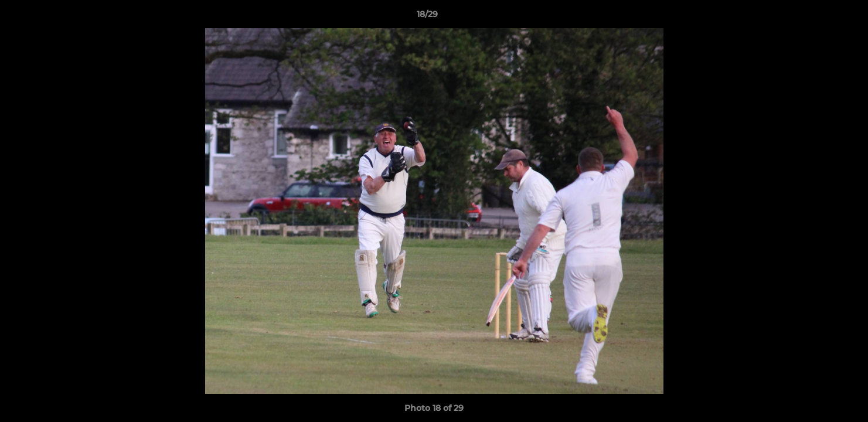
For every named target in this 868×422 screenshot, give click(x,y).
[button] (819, 17)
